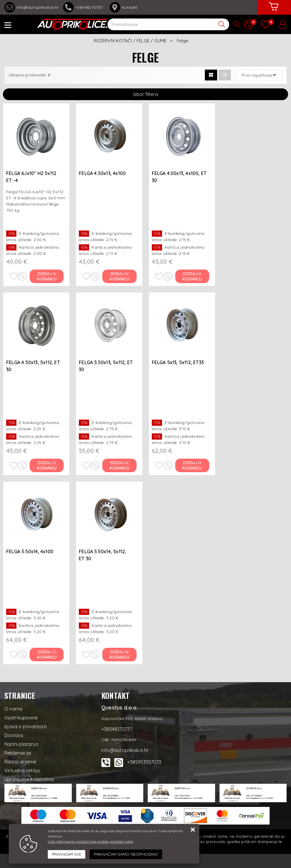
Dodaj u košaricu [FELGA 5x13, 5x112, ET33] (192, 465)
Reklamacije (18, 753)
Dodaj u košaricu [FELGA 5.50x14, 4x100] (47, 655)
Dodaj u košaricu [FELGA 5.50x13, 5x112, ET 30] (119, 465)
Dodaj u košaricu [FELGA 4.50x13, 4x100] (119, 276)
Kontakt (123, 7)
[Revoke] (126, 854)
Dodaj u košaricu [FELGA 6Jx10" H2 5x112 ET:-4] (47, 276)
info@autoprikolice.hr (32, 7)
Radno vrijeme (20, 762)
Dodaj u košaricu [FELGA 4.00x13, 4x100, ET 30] (192, 276)
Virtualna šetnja (22, 771)
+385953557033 (144, 762)
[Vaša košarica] (273, 11)
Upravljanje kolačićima (29, 779)
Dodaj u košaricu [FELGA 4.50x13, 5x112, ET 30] (47, 465)
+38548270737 (84, 7)
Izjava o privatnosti (25, 726)
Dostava (14, 735)
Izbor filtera (146, 94)
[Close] (67, 854)
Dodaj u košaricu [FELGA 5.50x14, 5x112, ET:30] (119, 655)
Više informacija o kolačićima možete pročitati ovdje (90, 841)
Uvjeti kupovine (21, 718)
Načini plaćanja (21, 744)
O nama (13, 709)
